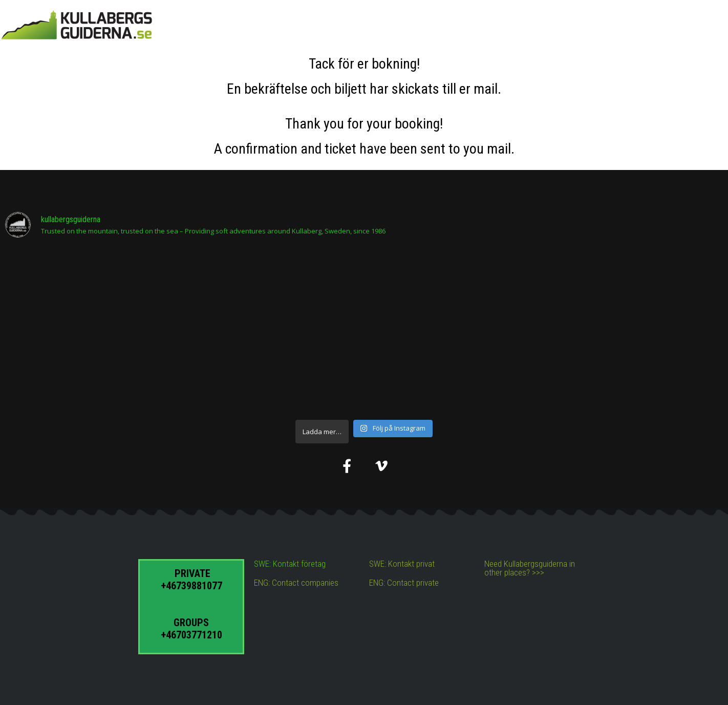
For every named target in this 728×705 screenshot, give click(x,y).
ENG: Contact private (404, 583)
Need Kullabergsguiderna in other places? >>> (530, 568)
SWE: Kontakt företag (290, 564)
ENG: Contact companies (296, 583)
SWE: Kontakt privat (402, 564)
